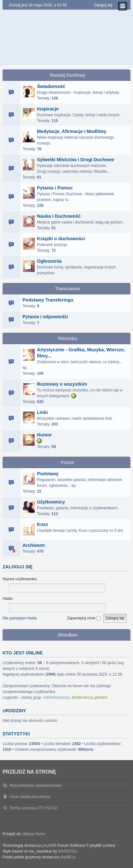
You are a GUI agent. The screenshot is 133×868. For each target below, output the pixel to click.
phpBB (48, 846)
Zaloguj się (18, 567)
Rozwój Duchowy (67, 75)
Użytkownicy (51, 502)
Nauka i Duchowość (59, 216)
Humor (44, 435)
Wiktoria (86, 750)
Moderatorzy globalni (89, 697)
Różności (68, 338)
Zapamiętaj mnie (84, 618)
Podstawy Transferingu (48, 300)
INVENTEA (68, 851)
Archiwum (34, 545)
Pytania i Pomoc (55, 188)
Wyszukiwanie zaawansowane (36, 785)
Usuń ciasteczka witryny (30, 797)
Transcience (68, 289)
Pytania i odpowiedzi (45, 317)
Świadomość (51, 86)
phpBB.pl (68, 857)
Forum (68, 462)
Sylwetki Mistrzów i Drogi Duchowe (76, 160)
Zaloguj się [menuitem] (103, 5)
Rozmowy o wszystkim (62, 384)
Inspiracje (48, 109)
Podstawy (48, 474)
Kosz (42, 524)
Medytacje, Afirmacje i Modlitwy (72, 131)
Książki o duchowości (61, 239)
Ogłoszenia (49, 261)
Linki (42, 412)
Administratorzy (56, 697)
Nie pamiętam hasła (20, 618)
